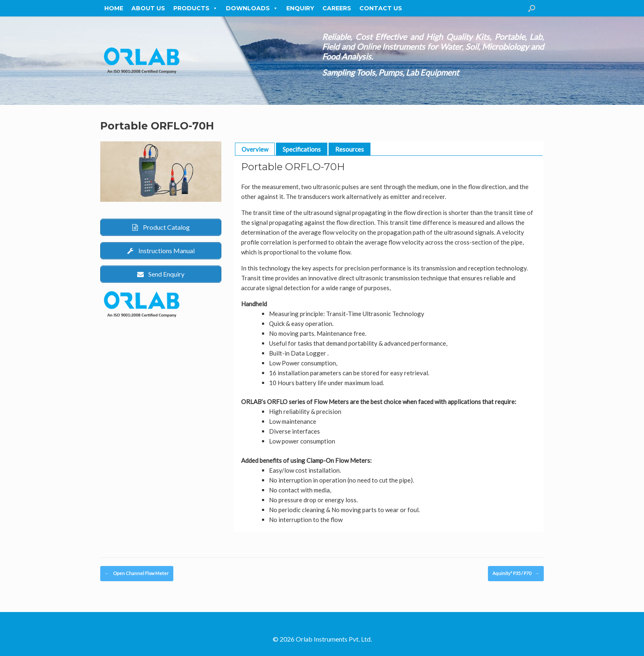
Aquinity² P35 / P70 (516, 574)
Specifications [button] (302, 149)
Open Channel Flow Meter (137, 574)
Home (114, 8)
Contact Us (381, 8)
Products (195, 8)
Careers (337, 8)
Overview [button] (255, 149)
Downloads (252, 8)
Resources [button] (350, 149)
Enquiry (300, 8)
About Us (148, 8)
